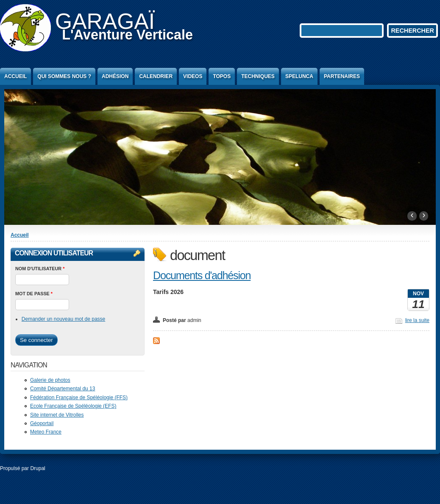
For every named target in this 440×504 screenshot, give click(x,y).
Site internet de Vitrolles (57, 415)
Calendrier (156, 76)
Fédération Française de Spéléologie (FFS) (79, 398)
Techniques (258, 76)
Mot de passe (34, 294)
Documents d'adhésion (202, 275)
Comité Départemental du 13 (63, 389)
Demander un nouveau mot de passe (63, 319)
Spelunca (299, 76)
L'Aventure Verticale (127, 35)
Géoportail (42, 423)
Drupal (38, 468)
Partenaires (342, 76)
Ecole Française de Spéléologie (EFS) (73, 406)
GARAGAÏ (105, 21)
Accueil (15, 76)
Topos (222, 76)
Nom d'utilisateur (40, 269)
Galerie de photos (50, 380)
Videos (193, 76)
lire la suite (417, 320)
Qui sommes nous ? (64, 76)
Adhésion (115, 76)
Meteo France (46, 432)
